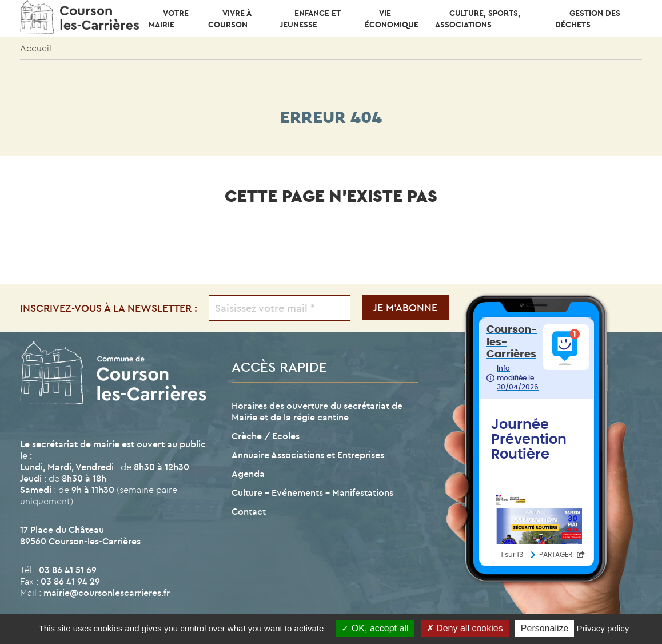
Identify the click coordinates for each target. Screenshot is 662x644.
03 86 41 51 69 (68, 570)
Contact (249, 511)
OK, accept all (375, 628)
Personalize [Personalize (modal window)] (545, 628)
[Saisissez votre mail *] (280, 308)
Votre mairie (169, 19)
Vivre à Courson (230, 19)
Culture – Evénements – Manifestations (312, 492)
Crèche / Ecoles (266, 436)
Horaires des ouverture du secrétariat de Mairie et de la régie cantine (317, 411)
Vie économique (392, 19)
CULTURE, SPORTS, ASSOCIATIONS (478, 19)
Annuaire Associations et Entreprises (308, 455)
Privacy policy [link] (603, 628)
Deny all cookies (465, 628)
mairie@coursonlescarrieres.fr (107, 593)
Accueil (36, 48)
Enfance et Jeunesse (310, 19)
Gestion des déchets (588, 19)
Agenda (248, 474)
